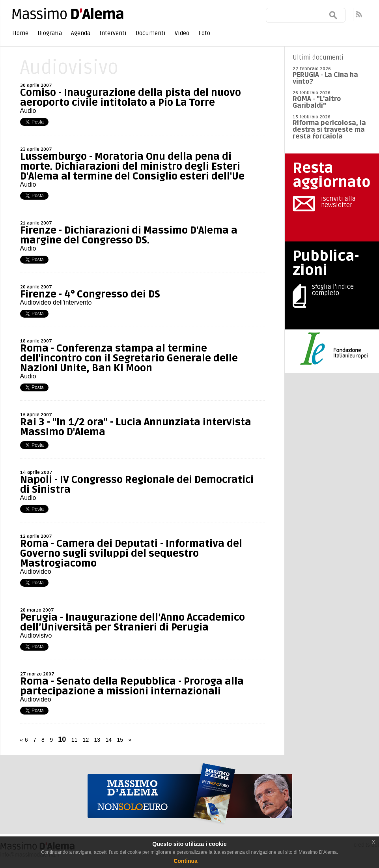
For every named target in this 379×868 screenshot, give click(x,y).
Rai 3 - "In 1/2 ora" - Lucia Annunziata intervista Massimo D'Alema (136, 427)
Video (182, 33)
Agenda (81, 33)
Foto (204, 33)
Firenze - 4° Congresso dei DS (90, 294)
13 (97, 740)
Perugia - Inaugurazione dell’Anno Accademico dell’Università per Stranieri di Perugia (133, 622)
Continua (186, 861)
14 (108, 740)
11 (75, 740)
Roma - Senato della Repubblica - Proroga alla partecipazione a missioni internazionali (132, 686)
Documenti (151, 33)
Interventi (113, 33)
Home (20, 33)
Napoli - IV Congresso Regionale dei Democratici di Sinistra (137, 485)
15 (120, 740)
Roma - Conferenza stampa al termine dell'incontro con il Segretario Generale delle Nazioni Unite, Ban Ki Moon (129, 358)
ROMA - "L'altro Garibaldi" (317, 102)
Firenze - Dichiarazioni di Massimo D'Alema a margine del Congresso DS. (129, 235)
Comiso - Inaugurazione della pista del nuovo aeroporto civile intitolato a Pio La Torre (131, 98)
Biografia (50, 33)
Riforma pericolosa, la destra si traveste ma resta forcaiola (329, 130)
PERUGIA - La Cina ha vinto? (325, 78)
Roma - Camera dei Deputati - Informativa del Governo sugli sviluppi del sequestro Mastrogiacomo (131, 554)
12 (86, 740)
